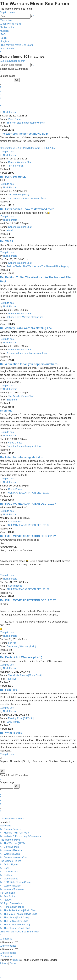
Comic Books (15, 489)
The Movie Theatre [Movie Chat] (25, 675)
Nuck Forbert (10, 112)
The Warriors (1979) (19, 195)
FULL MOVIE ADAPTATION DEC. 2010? (28, 493)
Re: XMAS (7, 241)
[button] (0, 72)
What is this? (13, 722)
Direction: (62, 761)
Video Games (15, 119)
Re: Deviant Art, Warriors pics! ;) (21, 657)
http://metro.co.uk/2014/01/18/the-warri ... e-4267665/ (28, 148)
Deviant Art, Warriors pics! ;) (21, 646)
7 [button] (1, 105)
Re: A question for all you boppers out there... (30, 364)
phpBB (17, 960)
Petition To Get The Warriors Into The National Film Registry (38, 266)
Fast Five (12, 679)
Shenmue (12, 400)
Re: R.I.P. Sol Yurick (13, 177)
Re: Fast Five (9, 690)
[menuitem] (10, 24)
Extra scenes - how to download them (26, 198)
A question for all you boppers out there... (28, 353)
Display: (11, 761)
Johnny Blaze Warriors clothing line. (25, 317)
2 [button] (1, 87)
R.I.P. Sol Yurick (15, 166)
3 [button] (1, 91)
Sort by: (36, 761)
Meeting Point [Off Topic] (21, 718)
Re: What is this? (11, 733)
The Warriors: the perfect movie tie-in (26, 123)
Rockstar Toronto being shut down (24, 446)
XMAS (10, 230)
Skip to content (8, 12)
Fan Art (12, 643)
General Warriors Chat (20, 162)
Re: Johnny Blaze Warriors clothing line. (26, 328)
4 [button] (1, 94)
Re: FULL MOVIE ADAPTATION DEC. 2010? (28, 504)
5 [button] (1, 98)
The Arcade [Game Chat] (21, 396)
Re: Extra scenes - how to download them (27, 209)
